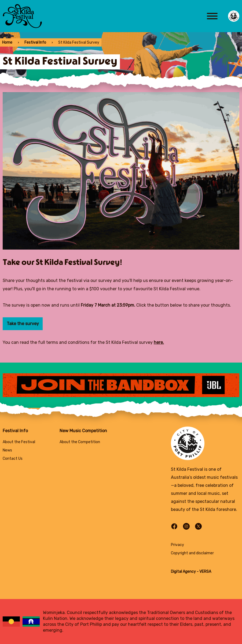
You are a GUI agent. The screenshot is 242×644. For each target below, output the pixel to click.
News (7, 450)
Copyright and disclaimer (192, 553)
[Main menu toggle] (212, 16)
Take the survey (23, 324)
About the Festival (19, 442)
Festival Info (35, 42)
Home (7, 42)
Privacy (177, 545)
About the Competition (80, 442)
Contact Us (13, 459)
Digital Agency (183, 572)
